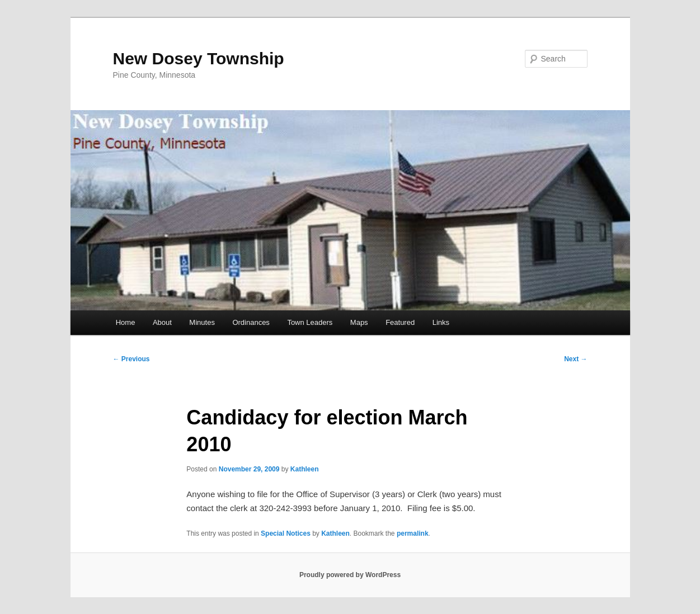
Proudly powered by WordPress (350, 575)
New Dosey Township (199, 58)
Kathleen (305, 469)
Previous (131, 359)
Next (575, 359)
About (162, 322)
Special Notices (286, 533)
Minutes (202, 322)
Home (126, 322)
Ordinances (251, 322)
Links (441, 322)
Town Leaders (310, 322)
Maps (359, 322)
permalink (413, 533)
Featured (400, 322)
